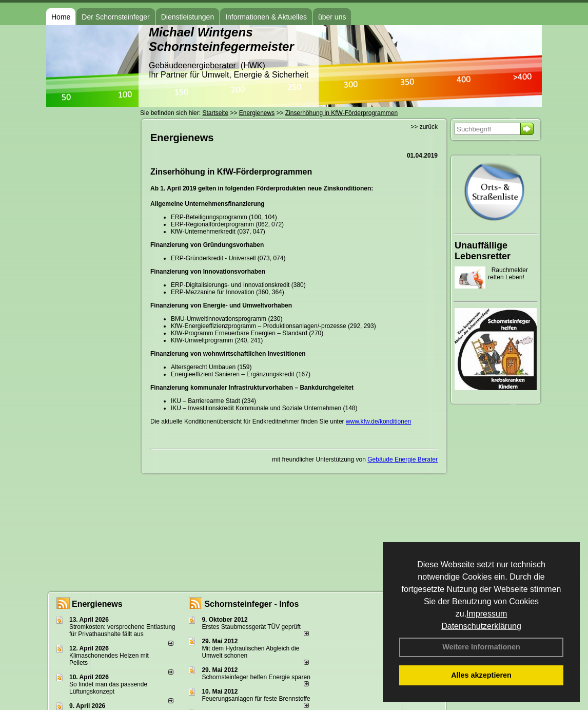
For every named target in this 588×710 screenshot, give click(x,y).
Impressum (487, 614)
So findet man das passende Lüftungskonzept (108, 688)
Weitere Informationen (481, 647)
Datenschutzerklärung (481, 626)
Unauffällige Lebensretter (483, 251)
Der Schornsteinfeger (115, 17)
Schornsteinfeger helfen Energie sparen (256, 677)
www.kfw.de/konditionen (378, 421)
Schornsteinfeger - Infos (251, 604)
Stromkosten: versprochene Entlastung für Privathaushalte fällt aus (122, 630)
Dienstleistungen (188, 17)
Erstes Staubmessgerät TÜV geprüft (251, 627)
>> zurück (424, 127)
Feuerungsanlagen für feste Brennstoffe (256, 699)
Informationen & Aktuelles (266, 17)
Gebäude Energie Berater (403, 459)
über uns (332, 17)
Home (61, 17)
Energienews (97, 604)
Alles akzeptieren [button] (481, 675)
